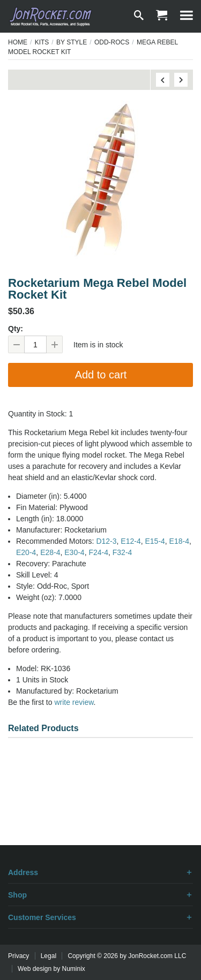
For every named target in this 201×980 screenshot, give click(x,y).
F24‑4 (98, 552)
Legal (49, 956)
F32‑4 (122, 552)
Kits (42, 42)
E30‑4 (74, 552)
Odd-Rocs (112, 42)
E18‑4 (179, 541)
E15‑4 (155, 541)
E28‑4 (50, 552)
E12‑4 (131, 541)
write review (74, 702)
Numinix (74, 969)
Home (18, 42)
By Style (72, 42)
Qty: (16, 329)
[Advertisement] (101, 808)
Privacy (18, 956)
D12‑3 (106, 541)
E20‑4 (26, 552)
